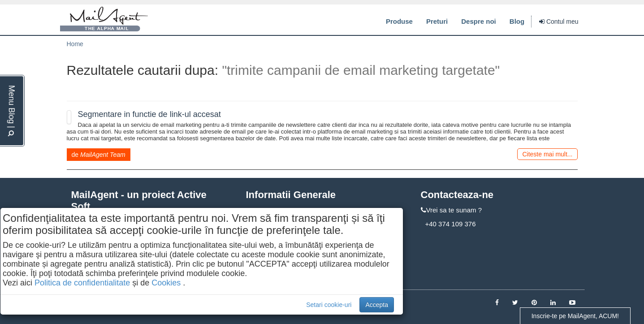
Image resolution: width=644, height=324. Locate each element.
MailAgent (104, 19)
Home (75, 44)
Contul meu (559, 22)
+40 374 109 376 (451, 224)
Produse (399, 21)
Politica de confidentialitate (82, 283)
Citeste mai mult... (547, 154)
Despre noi (479, 21)
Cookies (166, 283)
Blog (517, 21)
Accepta (377, 305)
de (99, 155)
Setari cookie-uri (329, 305)
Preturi (437, 21)
